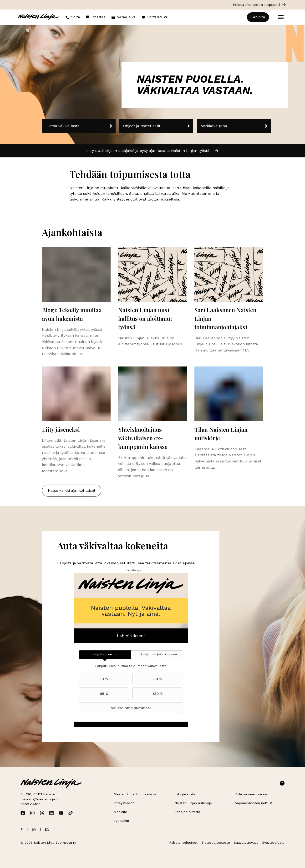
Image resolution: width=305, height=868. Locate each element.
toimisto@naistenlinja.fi (39, 799)
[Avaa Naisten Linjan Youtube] (61, 813)
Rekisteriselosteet (183, 843)
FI (22, 829)
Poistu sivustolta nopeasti (260, 5)
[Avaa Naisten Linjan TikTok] (71, 813)
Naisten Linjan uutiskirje (193, 803)
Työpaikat (122, 821)
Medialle (120, 812)
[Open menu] (281, 17)
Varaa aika (124, 17)
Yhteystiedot (124, 803)
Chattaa (96, 17)
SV (34, 829)
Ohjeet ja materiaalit (157, 126)
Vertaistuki (154, 17)
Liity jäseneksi (185, 794)
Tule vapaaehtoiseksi (252, 794)
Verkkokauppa (234, 126)
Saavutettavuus (246, 843)
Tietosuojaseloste (216, 843)
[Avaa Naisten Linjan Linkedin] (51, 813)
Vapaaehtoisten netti (254, 803)
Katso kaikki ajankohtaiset (72, 490)
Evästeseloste (273, 843)
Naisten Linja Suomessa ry (135, 794)
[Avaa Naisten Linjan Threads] (42, 813)
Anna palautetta (187, 812)
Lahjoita (258, 17)
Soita (73, 17)
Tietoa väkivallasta (79, 126)
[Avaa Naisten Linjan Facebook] (23, 813)
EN (47, 829)
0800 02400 (30, 804)
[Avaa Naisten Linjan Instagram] (32, 813)
